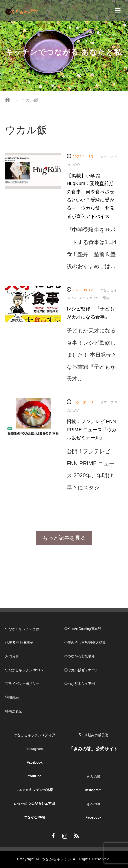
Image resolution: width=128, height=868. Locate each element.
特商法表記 (14, 711)
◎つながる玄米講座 (80, 656)
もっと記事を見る (64, 538)
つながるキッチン (57, 859)
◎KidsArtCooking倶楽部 (83, 629)
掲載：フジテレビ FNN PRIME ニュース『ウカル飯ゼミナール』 (91, 430)
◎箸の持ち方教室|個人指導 (85, 643)
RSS (76, 835)
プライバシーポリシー (22, 684)
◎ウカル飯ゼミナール (81, 670)
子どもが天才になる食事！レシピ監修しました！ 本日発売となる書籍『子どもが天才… (92, 355)
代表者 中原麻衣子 (19, 643)
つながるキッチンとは (22, 629)
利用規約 (12, 697)
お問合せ (12, 656)
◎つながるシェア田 (80, 684)
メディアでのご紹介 (94, 298)
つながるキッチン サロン (24, 670)
